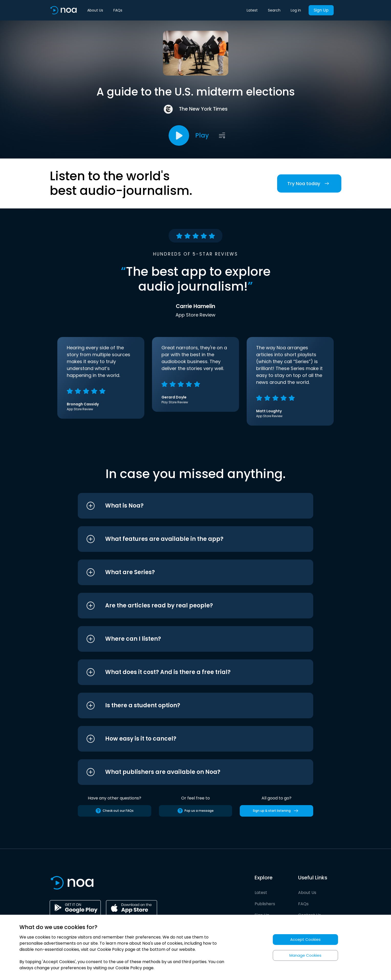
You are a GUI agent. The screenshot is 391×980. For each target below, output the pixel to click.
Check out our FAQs (114, 811)
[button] (186, 506)
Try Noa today (309, 183)
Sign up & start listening (276, 811)
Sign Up (321, 10)
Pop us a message (195, 811)
